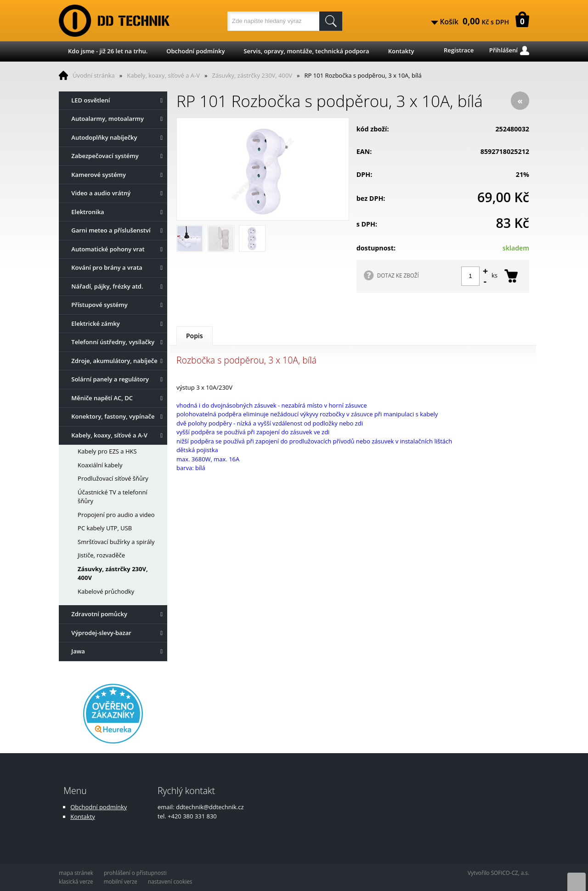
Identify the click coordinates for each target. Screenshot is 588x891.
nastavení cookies (170, 881)
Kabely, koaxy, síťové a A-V (163, 75)
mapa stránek (76, 873)
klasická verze (76, 881)
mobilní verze (121, 881)
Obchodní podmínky (195, 51)
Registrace (459, 50)
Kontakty (401, 51)
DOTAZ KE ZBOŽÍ (398, 275)
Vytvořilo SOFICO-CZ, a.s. (498, 873)
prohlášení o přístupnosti (135, 873)
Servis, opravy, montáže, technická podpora (306, 51)
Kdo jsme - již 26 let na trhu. (108, 51)
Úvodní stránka (94, 75)
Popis (195, 336)
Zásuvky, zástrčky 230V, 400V (252, 75)
